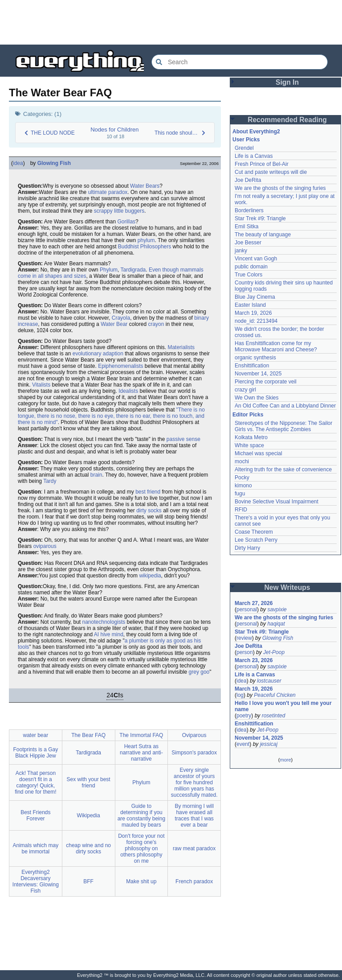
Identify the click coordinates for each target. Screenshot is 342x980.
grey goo (199, 672)
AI (96, 634)
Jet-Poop (274, 652)
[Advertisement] (171, 22)
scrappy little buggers (119, 211)
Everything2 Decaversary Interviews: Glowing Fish (36, 881)
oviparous (45, 546)
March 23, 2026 (254, 660)
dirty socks (149, 511)
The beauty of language (263, 235)
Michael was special (259, 453)
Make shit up (141, 881)
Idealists (128, 391)
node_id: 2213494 (256, 321)
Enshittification (252, 366)
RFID (241, 510)
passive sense (183, 439)
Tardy (50, 481)
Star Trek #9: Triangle (260, 218)
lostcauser (269, 681)
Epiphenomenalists (120, 366)
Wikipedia (89, 815)
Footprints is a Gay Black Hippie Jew (36, 753)
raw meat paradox (194, 848)
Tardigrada (133, 270)
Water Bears (145, 186)
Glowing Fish (54, 163)
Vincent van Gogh (256, 259)
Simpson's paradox (194, 753)
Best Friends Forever (35, 815)
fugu (240, 494)
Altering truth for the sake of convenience (283, 469)
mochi (242, 461)
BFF (88, 881)
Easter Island (250, 305)
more (285, 760)
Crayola (121, 318)
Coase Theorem (254, 532)
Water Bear (114, 324)
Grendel (244, 148)
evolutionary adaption (98, 354)
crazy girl (245, 390)
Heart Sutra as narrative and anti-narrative (141, 753)
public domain (251, 267)
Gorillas (126, 222)
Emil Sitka (246, 226)
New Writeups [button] (287, 587)
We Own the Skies (256, 398)
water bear (36, 735)
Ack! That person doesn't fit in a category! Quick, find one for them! (35, 782)
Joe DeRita (248, 180)
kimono (243, 486)
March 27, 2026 (254, 603)
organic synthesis (255, 358)
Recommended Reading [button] (287, 120)
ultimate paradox (108, 192)
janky (241, 251)
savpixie (277, 609)
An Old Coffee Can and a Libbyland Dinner (285, 406)
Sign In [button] (287, 82)
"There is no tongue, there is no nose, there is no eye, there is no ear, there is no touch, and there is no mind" (111, 416)
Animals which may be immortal (36, 848)
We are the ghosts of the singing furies (280, 188)
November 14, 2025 (258, 374)
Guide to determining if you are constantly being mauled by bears (141, 815)
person (245, 652)
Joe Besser (248, 243)
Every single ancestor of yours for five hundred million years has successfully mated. (194, 782)
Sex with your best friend (89, 782)
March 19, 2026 (253, 313)
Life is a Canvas (254, 156)
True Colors (248, 275)
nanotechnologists (104, 622)
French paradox (194, 881)
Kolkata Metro (251, 437)
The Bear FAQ (88, 735)
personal (247, 609)
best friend (148, 492)
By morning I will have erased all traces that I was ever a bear (194, 815)
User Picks (246, 140)
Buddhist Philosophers (145, 247)
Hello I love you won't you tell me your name (283, 706)
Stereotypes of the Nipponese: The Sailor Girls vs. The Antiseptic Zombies (283, 426)
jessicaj (269, 744)
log (240, 695)
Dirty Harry (247, 548)
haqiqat (276, 624)
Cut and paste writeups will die (271, 172)
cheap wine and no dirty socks (88, 848)
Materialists (181, 347)
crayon (156, 324)
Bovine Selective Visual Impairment (277, 502)
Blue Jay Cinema (255, 297)
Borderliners (249, 210)
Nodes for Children (114, 130)
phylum (146, 240)
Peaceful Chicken (275, 695)
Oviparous (194, 735)
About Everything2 (256, 132)
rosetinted (274, 716)
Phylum (109, 270)
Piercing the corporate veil (266, 382)
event (243, 744)
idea (18, 163)
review (244, 638)
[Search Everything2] (240, 62)
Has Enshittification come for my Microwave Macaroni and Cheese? (276, 346)
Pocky (242, 478)
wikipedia (150, 576)
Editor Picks (248, 415)
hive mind (112, 634)
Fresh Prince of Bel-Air (262, 164)
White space (249, 445)
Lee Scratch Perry (256, 540)
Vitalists (41, 385)
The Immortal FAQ (141, 735)
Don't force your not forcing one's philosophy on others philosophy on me (141, 848)
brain (96, 475)
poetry (244, 716)
